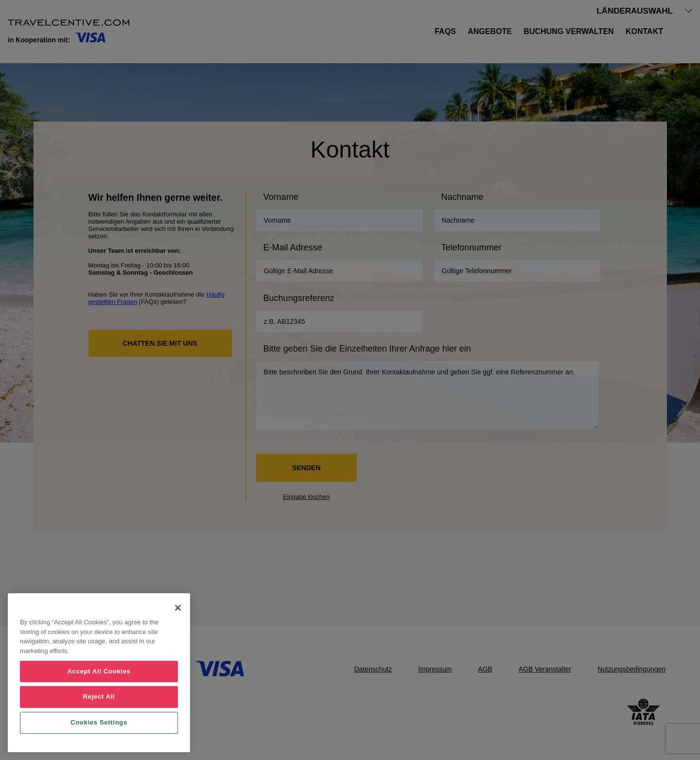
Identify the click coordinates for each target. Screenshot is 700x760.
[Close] (178, 608)
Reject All (99, 697)
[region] (99, 673)
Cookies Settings (99, 722)
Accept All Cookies (99, 671)
